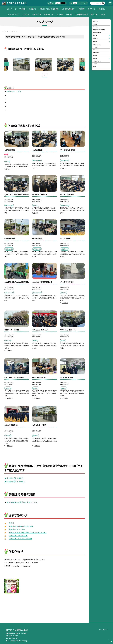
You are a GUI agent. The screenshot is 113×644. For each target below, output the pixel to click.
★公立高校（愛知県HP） (14, 479)
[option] (45, 65)
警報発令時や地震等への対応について (22, 503)
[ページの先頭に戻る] (111, 642)
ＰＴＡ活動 (26, 14)
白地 (58, 3)
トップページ (12, 9)
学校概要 (22, 9)
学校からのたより (13, 14)
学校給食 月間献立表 (18, 536)
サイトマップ (104, 629)
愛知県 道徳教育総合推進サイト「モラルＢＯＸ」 (27, 533)
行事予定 (69, 14)
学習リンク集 (37, 14)
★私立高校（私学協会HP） (15, 482)
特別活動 (102, 9)
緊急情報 (60, 14)
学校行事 (82, 9)
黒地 (63, 3)
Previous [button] (7, 64)
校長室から (32, 9)
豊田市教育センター (17, 530)
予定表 (103, 14)
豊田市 (12, 524)
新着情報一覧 (49, 14)
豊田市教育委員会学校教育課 (21, 527)
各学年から (92, 9)
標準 (75, 3)
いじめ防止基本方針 (68, 9)
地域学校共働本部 (82, 14)
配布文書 (94, 14)
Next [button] (83, 64)
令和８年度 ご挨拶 (14, 92)
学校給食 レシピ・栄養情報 (20, 539)
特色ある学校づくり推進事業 (49, 9)
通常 (53, 3)
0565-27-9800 (13, 636)
